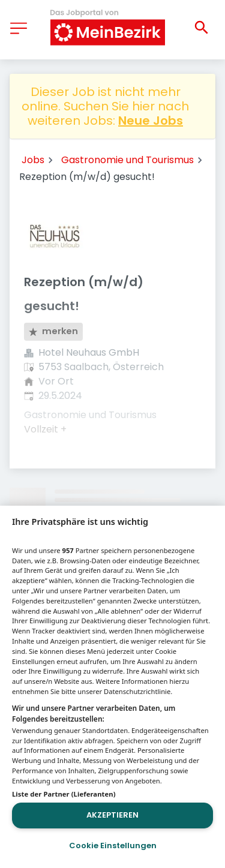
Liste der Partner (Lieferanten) (64, 794)
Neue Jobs (151, 121)
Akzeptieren (112, 815)
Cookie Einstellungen (113, 846)
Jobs (33, 160)
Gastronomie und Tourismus (127, 160)
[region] (112, 687)
